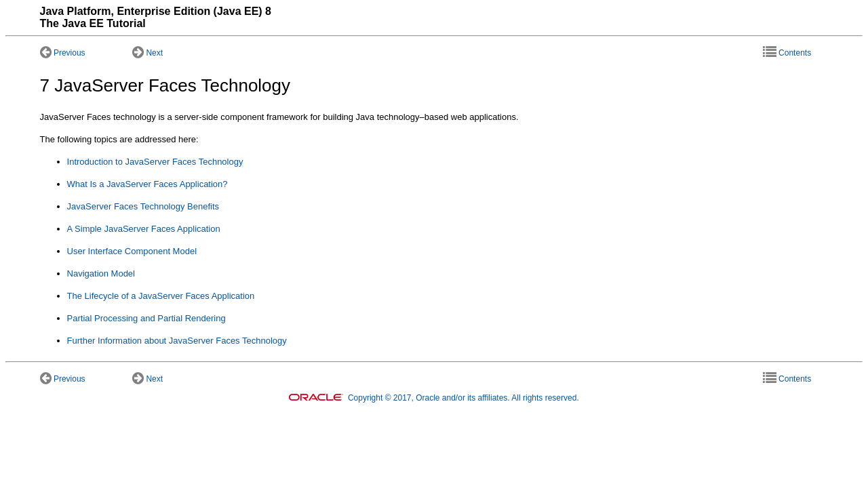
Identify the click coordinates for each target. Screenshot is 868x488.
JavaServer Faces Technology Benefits (143, 206)
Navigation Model (101, 273)
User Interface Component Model (132, 251)
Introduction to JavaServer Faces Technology (155, 162)
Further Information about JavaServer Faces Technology (177, 341)
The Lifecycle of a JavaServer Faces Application (161, 296)
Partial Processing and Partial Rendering (146, 318)
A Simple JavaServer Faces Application (144, 229)
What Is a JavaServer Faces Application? (147, 184)
